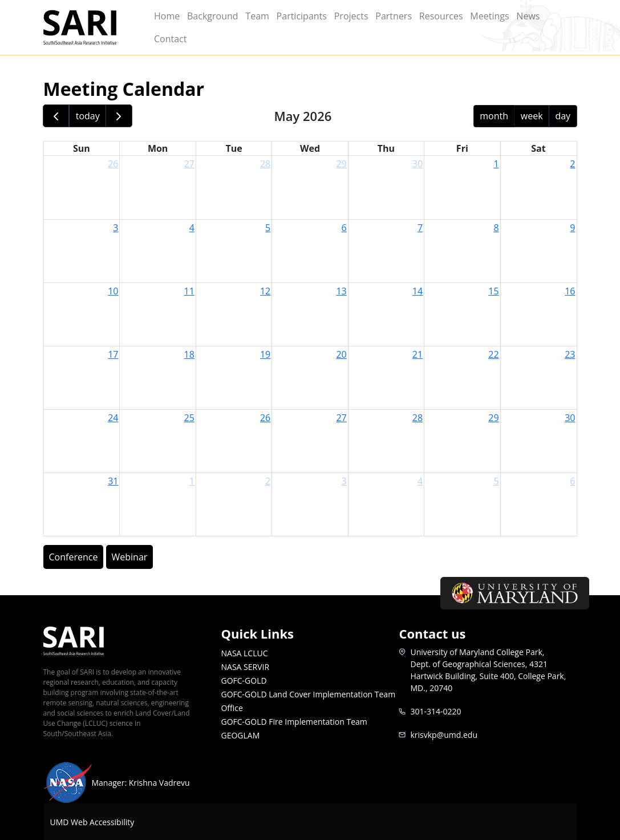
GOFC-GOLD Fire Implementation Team (294, 722)
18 (189, 354)
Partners (394, 16)
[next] (119, 116)
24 (113, 418)
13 (341, 291)
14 (418, 291)
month (494, 116)
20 (341, 354)
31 (113, 481)
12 (265, 291)
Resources (441, 16)
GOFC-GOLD (244, 681)
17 (113, 354)
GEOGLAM (240, 735)
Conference (74, 557)
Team (257, 16)
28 (265, 164)
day (563, 116)
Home (167, 16)
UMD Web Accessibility (92, 822)
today (88, 116)
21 (418, 354)
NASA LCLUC (244, 653)
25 (189, 418)
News (528, 16)
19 (265, 354)
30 (418, 164)
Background (213, 16)
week (532, 116)
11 (189, 291)
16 (570, 291)
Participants (302, 16)
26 (113, 164)
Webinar (130, 557)
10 (113, 291)
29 (341, 164)
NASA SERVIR (245, 667)
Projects (351, 16)
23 (570, 354)
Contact (170, 39)
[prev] (56, 116)
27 (189, 164)
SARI (92, 27)
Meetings (489, 16)
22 (493, 354)
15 (493, 291)
